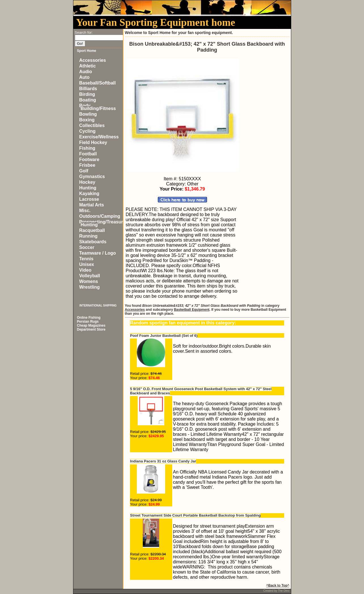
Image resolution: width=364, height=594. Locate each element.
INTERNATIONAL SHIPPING (98, 306)
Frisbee (87, 165)
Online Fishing (89, 318)
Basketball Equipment (192, 310)
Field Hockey (93, 142)
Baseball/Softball (98, 83)
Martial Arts (92, 205)
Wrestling (90, 287)
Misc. (85, 211)
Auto (84, 77)
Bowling (88, 114)
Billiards (88, 89)
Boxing (87, 120)
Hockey (87, 182)
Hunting (88, 188)
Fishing (87, 148)
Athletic (88, 66)
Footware (89, 159)
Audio (86, 72)
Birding (87, 94)
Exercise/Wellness (99, 137)
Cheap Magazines (91, 325)
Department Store (91, 329)
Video (85, 270)
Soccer (87, 247)
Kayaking (89, 194)
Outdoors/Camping (100, 216)
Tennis (86, 259)
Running (89, 236)
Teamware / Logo (98, 253)
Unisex (87, 264)
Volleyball (90, 276)
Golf (84, 171)
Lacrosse (89, 199)
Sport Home (87, 51)
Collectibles (92, 125)
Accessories (93, 60)
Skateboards (93, 242)
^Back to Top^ (278, 585)
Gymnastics (92, 176)
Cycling (88, 131)
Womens (89, 281)
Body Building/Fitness (98, 107)
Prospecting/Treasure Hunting (103, 223)
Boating (88, 100)
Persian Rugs (88, 322)
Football (88, 154)
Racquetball (92, 230)
